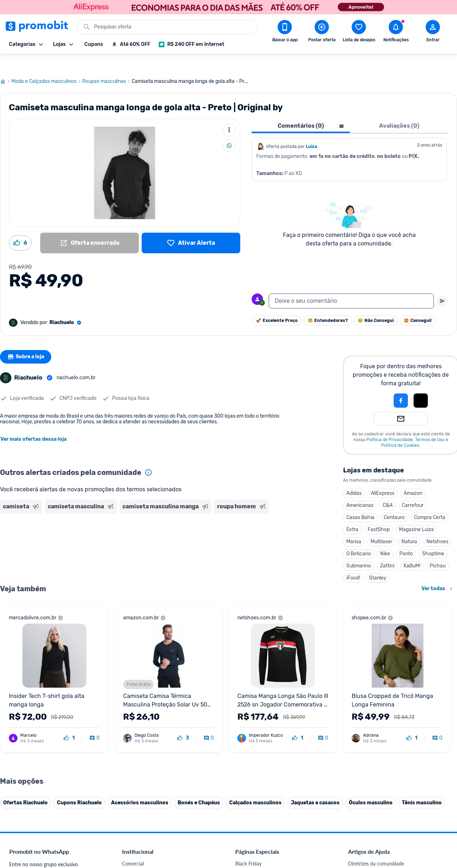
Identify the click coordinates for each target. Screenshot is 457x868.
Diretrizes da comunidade (376, 847)
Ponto (406, 537)
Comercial (133, 847)
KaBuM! (412, 549)
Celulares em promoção (261, 856)
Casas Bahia (360, 501)
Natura (409, 525)
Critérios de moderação (374, 856)
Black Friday (248, 847)
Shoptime (433, 537)
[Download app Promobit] (285, 32)
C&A (388, 489)
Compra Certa (430, 501)
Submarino (359, 549)
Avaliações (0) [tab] (399, 109)
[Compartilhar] (229, 129)
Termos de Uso (430, 423)
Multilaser (381, 525)
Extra (352, 513)
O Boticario (359, 537)
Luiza (311, 130)
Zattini (387, 549)
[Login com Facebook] (401, 384)
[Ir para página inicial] (6, 65)
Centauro (394, 501)
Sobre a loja (27, 340)
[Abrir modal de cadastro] (433, 32)
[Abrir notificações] (396, 32)
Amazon (413, 477)
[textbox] (351, 285)
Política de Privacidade (390, 423)
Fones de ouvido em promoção (269, 864)
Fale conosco (136, 856)
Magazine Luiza (416, 513)
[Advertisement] (137, 528)
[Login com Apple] (421, 384)
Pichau (438, 549)
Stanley (378, 562)
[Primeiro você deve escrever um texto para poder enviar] (442, 285)
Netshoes (437, 525)
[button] (377, 384)
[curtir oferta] (69, 722)
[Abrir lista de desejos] (359, 32)
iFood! (353, 562)
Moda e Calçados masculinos (47, 65)
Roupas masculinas (107, 65)
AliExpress (383, 477)
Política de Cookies (400, 429)
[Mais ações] (229, 113)
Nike (385, 537)
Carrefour (413, 489)
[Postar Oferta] (322, 32)
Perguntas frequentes (371, 864)
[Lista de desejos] (191, 227)
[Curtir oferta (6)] (20, 227)
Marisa (354, 525)
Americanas (360, 489)
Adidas (354, 477)
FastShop (379, 513)
